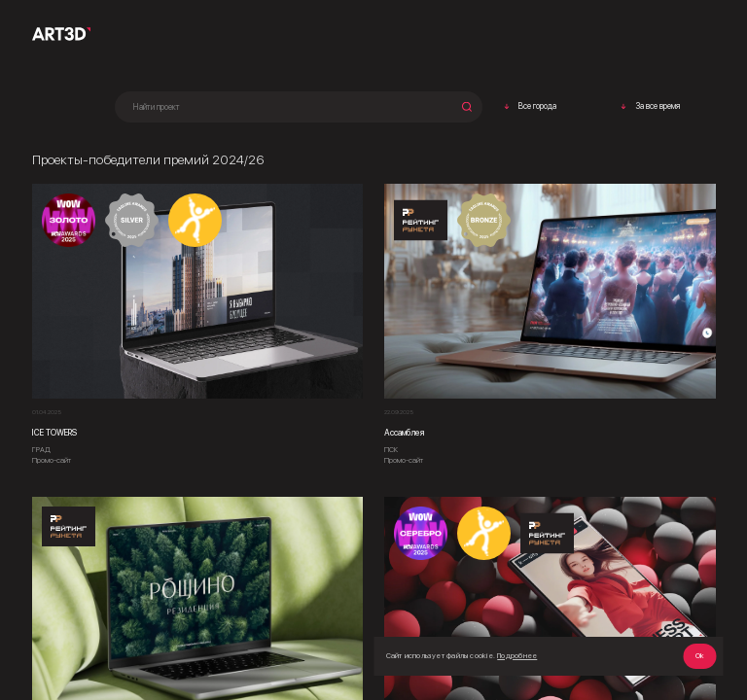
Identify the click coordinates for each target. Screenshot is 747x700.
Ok (700, 656)
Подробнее (517, 656)
